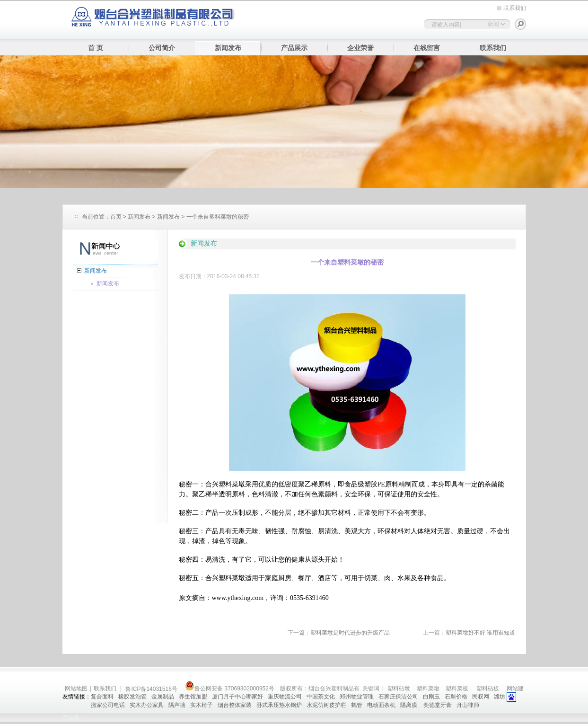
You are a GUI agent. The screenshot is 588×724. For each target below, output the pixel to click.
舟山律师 (468, 705)
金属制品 (163, 697)
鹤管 (357, 705)
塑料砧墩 (399, 689)
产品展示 (294, 48)
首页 (116, 217)
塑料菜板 (457, 689)
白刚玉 (431, 697)
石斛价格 (456, 697)
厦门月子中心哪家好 (237, 697)
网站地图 (76, 689)
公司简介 (162, 48)
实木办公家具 (147, 705)
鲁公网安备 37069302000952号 (230, 689)
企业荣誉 (360, 48)
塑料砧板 (488, 689)
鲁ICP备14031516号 (152, 689)
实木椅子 (202, 705)
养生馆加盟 (193, 697)
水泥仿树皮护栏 (326, 705)
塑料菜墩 (232, 484)
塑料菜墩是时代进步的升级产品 (350, 633)
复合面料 (102, 697)
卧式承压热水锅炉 (279, 705)
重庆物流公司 (285, 697)
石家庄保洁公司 (398, 697)
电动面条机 (381, 705)
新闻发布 (228, 48)
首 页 (96, 48)
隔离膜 (409, 705)
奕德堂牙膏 (438, 705)
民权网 (481, 697)
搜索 (520, 24)
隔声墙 (177, 705)
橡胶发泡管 (132, 697)
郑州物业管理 (357, 697)
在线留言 (427, 48)
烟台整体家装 (235, 705)
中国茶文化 (321, 697)
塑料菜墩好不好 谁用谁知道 (480, 633)
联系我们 (515, 8)
